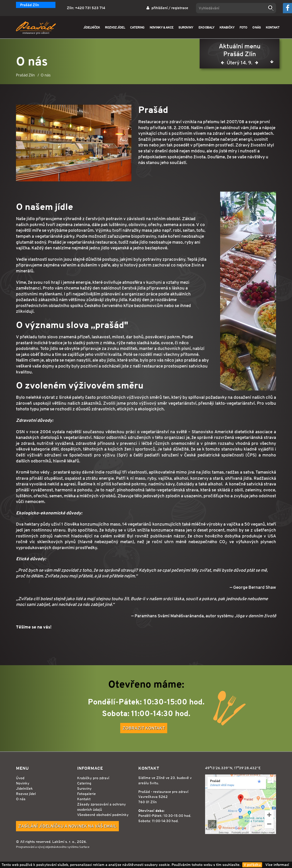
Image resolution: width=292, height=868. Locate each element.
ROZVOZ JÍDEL (115, 27)
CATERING (137, 27)
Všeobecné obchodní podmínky (103, 815)
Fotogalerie (86, 794)
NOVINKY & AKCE (162, 27)
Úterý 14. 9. (240, 64)
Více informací (277, 865)
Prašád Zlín (30, 5)
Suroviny (84, 788)
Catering (84, 783)
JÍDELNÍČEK (92, 27)
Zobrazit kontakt (144, 728)
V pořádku (252, 865)
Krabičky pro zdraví (93, 778)
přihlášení (160, 8)
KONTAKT (273, 27)
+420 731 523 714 (90, 8)
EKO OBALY (206, 27)
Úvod (20, 778)
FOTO (243, 27)
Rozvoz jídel (26, 794)
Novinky (23, 783)
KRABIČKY (227, 27)
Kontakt (84, 799)
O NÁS (257, 27)
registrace (180, 8)
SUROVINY (186, 27)
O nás (21, 799)
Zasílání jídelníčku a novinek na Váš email (67, 826)
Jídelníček (24, 788)
